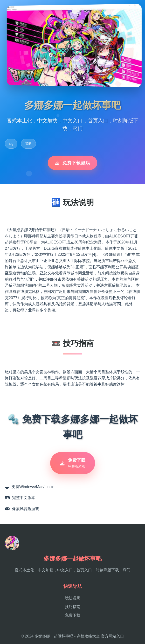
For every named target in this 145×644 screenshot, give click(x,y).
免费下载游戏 (72, 163)
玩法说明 (73, 598)
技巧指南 (73, 607)
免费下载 (73, 615)
